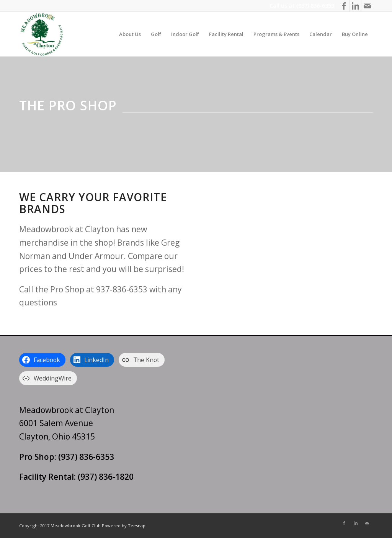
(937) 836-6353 (315, 6)
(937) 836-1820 (106, 477)
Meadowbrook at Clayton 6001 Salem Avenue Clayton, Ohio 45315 (67, 423)
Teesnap (137, 526)
